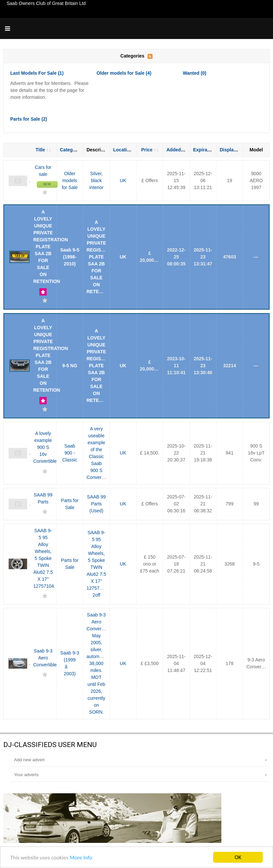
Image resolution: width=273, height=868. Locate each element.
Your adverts (26, 775)
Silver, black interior (96, 180)
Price (150, 150)
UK (123, 180)
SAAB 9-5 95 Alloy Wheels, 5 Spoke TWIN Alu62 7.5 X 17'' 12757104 (44, 558)
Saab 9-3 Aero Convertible (45, 658)
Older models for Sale (124, 73)
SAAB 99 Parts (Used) (96, 504)
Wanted (194, 73)
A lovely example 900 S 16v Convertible (45, 447)
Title (43, 150)
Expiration (207, 150)
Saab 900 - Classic (70, 453)
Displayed (233, 150)
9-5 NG (70, 366)
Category (73, 150)
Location (126, 150)
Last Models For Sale (37, 73)
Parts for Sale (29, 119)
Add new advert (29, 760)
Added (177, 150)
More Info (81, 858)
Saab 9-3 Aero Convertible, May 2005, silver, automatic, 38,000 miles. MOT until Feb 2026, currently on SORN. (99, 663)
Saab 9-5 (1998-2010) (70, 257)
